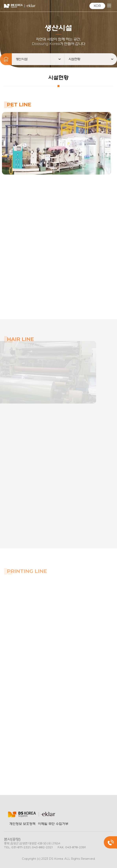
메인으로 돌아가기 (6, 63)
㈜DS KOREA (20, 6)
